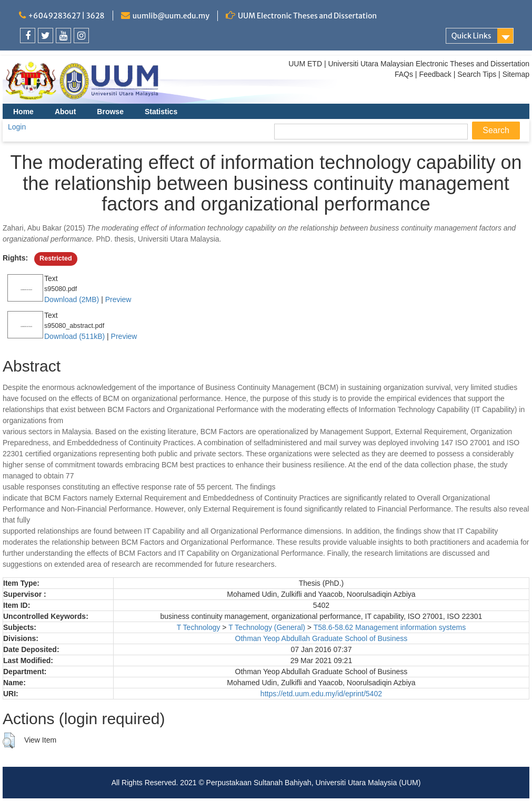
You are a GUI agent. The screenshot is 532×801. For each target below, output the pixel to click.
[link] (28, 36)
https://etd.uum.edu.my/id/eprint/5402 (321, 694)
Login (17, 127)
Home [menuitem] (23, 112)
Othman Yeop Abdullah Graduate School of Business (322, 638)
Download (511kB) (74, 336)
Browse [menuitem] (110, 112)
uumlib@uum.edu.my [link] (171, 16)
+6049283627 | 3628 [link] (67, 16)
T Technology (199, 627)
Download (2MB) (72, 299)
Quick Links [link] (471, 36)
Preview (118, 299)
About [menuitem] (65, 112)
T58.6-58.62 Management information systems (390, 627)
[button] (9, 740)
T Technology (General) (267, 627)
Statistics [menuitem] (161, 112)
